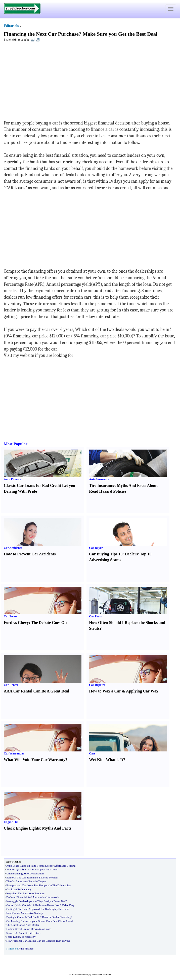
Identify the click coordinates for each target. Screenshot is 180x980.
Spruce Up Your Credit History (24, 933)
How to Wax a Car (105, 691)
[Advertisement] (45, 82)
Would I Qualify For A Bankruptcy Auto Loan (32, 869)
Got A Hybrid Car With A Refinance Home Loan (33, 905)
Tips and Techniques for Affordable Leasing (51, 866)
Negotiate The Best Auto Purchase (25, 893)
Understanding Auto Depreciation (25, 873)
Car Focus (10, 616)
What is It (114, 760)
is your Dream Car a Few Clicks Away (51, 921)
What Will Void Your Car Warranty (35, 760)
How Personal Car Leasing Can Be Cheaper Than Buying (38, 941)
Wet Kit (96, 760)
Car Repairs (97, 685)
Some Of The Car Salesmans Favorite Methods (32, 877)
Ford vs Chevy (16, 623)
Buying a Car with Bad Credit (23, 917)
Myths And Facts (57, 828)
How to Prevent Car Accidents (30, 554)
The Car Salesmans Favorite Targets (26, 881)
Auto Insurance (99, 479)
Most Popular (16, 444)
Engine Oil (11, 822)
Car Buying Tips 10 (106, 554)
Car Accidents (13, 548)
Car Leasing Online (17, 921)
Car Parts (95, 616)
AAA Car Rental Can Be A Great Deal (36, 691)
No (8, 901)
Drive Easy (68, 905)
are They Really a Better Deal (50, 901)
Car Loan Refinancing (19, 889)
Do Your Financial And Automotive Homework (33, 897)
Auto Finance (12, 479)
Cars (92, 753)
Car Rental (11, 685)
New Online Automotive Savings (25, 913)
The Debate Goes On (49, 623)
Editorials (11, 26)
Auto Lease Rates (16, 866)
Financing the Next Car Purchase (41, 34)
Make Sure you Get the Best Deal (120, 34)
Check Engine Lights (22, 828)
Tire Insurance (102, 485)
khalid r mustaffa (19, 40)
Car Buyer (96, 548)
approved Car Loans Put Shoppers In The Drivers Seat (41, 885)
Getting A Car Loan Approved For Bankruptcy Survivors (38, 909)
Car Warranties (14, 753)
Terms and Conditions (101, 974)
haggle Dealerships (21, 901)
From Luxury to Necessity (21, 937)
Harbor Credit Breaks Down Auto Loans (29, 929)
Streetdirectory (83, 974)
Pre (8, 885)
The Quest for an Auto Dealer (23, 925)
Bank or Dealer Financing (57, 917)
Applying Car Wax (142, 691)
